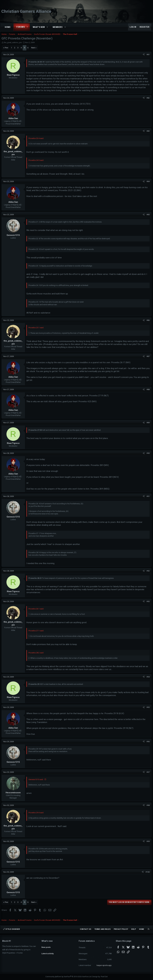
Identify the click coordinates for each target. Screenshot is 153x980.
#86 (147, 323)
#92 (147, 574)
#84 (147, 184)
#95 (147, 710)
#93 (147, 604)
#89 (147, 425)
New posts (46, 946)
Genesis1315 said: (37, 782)
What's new (39, 27)
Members (58, 27)
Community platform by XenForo (69, 977)
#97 (147, 775)
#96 (147, 744)
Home (8, 27)
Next (34, 50)
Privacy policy (121, 929)
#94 (147, 680)
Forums (21, 27)
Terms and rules (103, 929)
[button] (27, 27)
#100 (147, 875)
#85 (147, 217)
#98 (147, 808)
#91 (147, 499)
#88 (147, 392)
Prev (7, 50)
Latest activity (48, 951)
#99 (147, 844)
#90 (147, 456)
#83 (147, 134)
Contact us (86, 929)
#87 (147, 359)
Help (134, 929)
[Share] (143, 57)
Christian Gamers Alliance (26, 11)
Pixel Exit (104, 977)
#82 (147, 101)
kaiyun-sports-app (104, 965)
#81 (147, 57)
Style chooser (11, 929)
